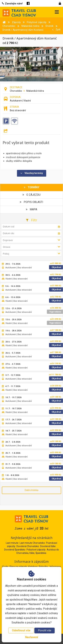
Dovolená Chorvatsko (28, 546)
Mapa (32, 209)
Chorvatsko (16, 91)
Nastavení (32, 637)
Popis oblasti (32, 202)
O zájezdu (32, 195)
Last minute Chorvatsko (32, 543)
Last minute (12, 543)
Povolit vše (45, 630)
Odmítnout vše (21, 630)
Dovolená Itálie (48, 546)
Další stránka (32, 490)
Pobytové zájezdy (36, 550)
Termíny (32, 187)
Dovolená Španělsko (15, 550)
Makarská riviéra (35, 91)
